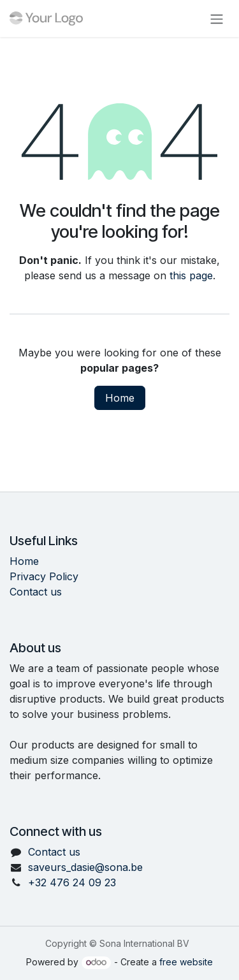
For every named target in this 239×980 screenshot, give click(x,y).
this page (191, 275)
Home (120, 398)
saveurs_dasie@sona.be (85, 867)
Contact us (36, 592)
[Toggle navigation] (217, 18)
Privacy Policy (44, 576)
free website (186, 962)
